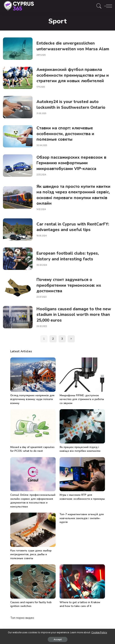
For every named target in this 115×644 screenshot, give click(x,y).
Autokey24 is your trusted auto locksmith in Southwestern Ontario (72, 105)
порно (20, 618)
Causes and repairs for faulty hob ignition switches (31, 604)
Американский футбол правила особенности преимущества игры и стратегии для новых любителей (74, 75)
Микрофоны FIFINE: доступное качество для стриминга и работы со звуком (82, 399)
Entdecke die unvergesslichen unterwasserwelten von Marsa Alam (69, 46)
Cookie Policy (99, 633)
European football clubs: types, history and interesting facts (69, 256)
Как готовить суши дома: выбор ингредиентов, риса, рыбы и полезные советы (31, 555)
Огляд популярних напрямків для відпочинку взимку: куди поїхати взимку (32, 399)
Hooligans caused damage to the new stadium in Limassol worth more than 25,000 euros (71, 315)
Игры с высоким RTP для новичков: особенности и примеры (82, 497)
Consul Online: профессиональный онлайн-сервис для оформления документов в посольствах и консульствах (33, 501)
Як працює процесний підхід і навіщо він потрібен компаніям (80, 449)
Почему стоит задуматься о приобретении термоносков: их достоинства (70, 285)
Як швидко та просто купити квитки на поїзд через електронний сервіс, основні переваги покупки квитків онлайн (72, 195)
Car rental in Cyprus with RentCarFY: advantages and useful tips (73, 227)
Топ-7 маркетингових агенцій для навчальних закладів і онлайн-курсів (82, 518)
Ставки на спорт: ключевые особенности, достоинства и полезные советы (66, 134)
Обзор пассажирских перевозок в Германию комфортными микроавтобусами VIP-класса (73, 163)
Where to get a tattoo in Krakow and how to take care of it (80, 604)
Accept (58, 639)
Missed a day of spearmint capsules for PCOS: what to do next (32, 449)
